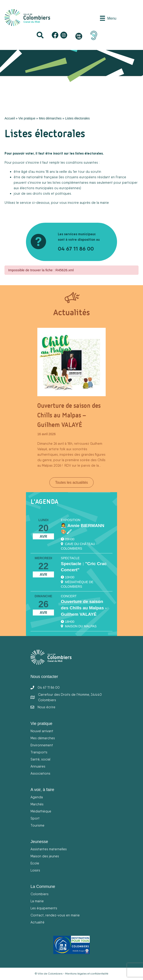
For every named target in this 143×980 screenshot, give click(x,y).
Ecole (35, 863)
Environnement (42, 745)
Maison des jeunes (45, 856)
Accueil (10, 118)
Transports (39, 752)
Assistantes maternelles (49, 849)
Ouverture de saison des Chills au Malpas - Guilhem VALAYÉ (84, 608)
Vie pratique (27, 118)
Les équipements (44, 908)
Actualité (37, 922)
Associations (40, 773)
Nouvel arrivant (42, 731)
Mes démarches (50, 118)
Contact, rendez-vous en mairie (55, 915)
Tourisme (37, 825)
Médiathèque (41, 811)
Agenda (37, 797)
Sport (35, 818)
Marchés (37, 804)
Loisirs (35, 870)
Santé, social (40, 759)
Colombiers (40, 894)
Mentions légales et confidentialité (87, 974)
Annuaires (38, 766)
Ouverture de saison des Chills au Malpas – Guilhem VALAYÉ (69, 415)
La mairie (37, 901)
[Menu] (108, 18)
